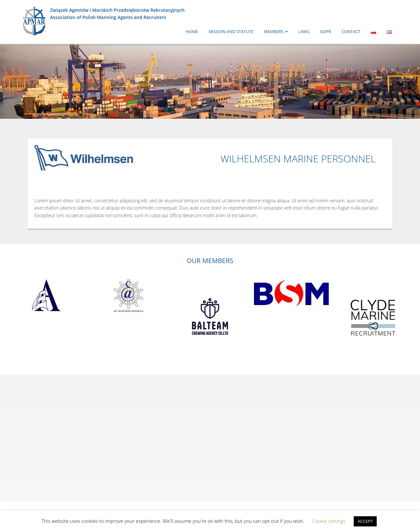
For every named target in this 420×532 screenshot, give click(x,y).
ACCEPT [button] (365, 521)
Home (192, 32)
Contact (351, 32)
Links (304, 32)
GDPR (325, 32)
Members (276, 32)
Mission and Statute (231, 32)
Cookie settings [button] (329, 521)
